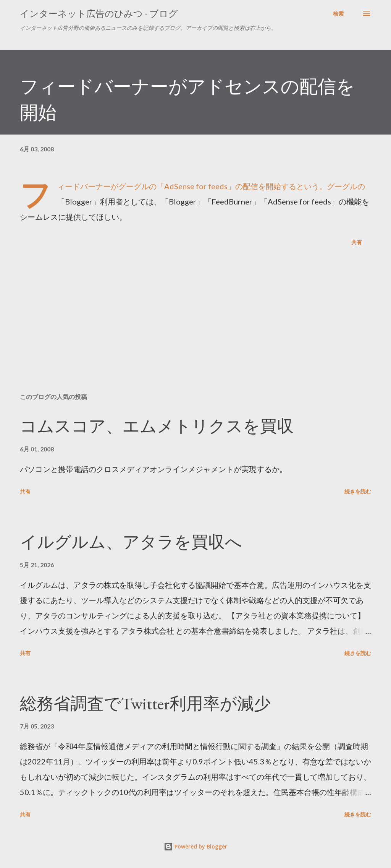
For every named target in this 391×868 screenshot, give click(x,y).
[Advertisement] (195, 327)
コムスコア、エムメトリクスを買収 (157, 426)
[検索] (338, 14)
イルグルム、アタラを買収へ (131, 542)
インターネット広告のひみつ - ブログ (99, 14)
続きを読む (358, 491)
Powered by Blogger (195, 846)
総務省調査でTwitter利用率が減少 (145, 703)
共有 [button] (357, 242)
